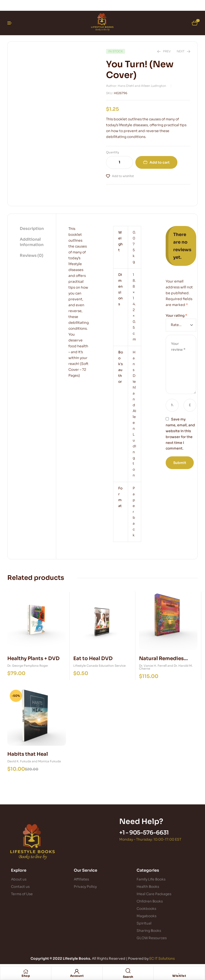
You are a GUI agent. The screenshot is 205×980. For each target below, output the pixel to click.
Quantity (113, 152)
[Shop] (26, 971)
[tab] (32, 229)
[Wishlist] (179, 971)
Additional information (32, 242)
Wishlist (179, 976)
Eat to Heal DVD (93, 659)
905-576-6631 (149, 833)
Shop (26, 976)
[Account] (77, 971)
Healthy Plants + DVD (33, 659)
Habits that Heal (28, 754)
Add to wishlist (123, 176)
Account (77, 976)
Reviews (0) (32, 255)
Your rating (176, 315)
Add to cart (160, 162)
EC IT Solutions (162, 958)
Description (32, 229)
